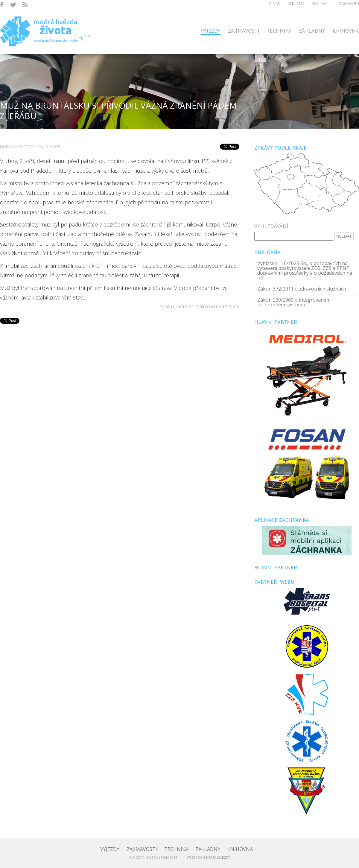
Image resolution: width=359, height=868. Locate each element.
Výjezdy (211, 31)
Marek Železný (218, 858)
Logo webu (348, 4)
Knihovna (346, 31)
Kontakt (321, 4)
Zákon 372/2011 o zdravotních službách (302, 289)
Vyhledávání (271, 226)
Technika (279, 31)
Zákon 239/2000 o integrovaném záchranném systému (294, 302)
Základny (312, 31)
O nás (274, 4)
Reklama (296, 4)
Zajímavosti (244, 31)
